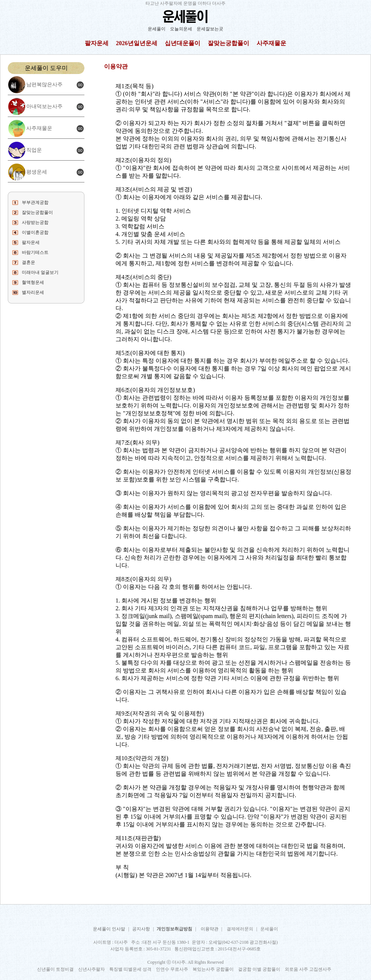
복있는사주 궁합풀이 (213, 969)
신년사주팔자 (91, 969)
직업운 (34, 150)
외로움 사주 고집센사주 (308, 969)
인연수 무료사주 (172, 969)
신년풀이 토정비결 (55, 969)
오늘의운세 (181, 29)
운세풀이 (157, 29)
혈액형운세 (33, 282)
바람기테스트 (35, 252)
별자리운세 (33, 292)
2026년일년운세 (137, 43)
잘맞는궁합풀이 (228, 43)
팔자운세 (97, 43)
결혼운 (29, 262)
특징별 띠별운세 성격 (130, 969)
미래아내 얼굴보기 (40, 272)
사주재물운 (271, 43)
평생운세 (37, 172)
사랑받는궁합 (35, 222)
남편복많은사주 (44, 85)
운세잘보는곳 (210, 29)
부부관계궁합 (35, 202)
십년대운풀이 (183, 43)
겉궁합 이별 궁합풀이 (259, 969)
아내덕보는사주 (44, 106)
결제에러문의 (240, 929)
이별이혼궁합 (35, 232)
